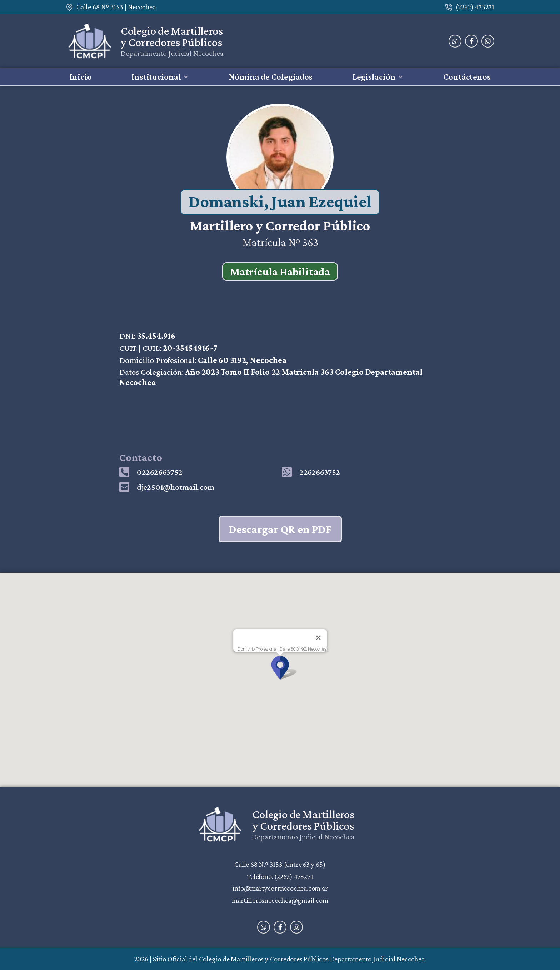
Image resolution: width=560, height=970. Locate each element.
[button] (160, 77)
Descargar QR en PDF (280, 529)
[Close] (318, 638)
